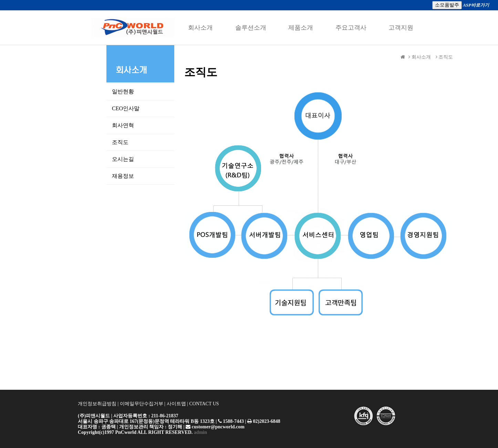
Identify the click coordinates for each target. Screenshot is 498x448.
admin (200, 432)
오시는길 (133, 159)
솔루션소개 (251, 28)
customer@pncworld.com (217, 427)
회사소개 (200, 28)
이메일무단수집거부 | (143, 404)
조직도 (130, 142)
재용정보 (133, 176)
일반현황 (133, 91)
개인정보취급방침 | (99, 404)
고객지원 (401, 28)
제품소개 (301, 28)
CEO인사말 (134, 108)
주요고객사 (351, 28)
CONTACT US (204, 404)
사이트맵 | (177, 404)
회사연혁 (132, 125)
